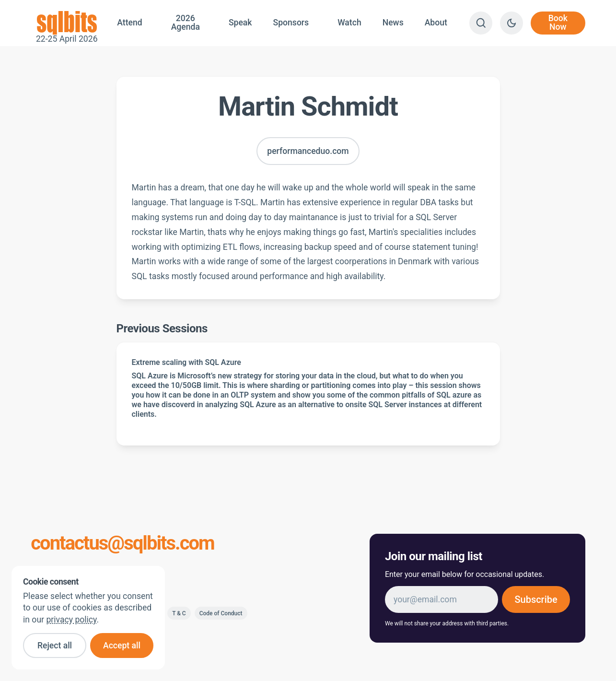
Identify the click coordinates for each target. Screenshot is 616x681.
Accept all (122, 646)
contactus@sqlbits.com (122, 543)
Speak (240, 23)
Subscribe (536, 599)
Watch (349, 23)
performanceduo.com (308, 151)
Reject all (55, 646)
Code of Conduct (221, 613)
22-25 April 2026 (67, 23)
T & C (179, 613)
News (393, 23)
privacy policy (71, 620)
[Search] (481, 23)
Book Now (558, 23)
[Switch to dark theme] (511, 23)
